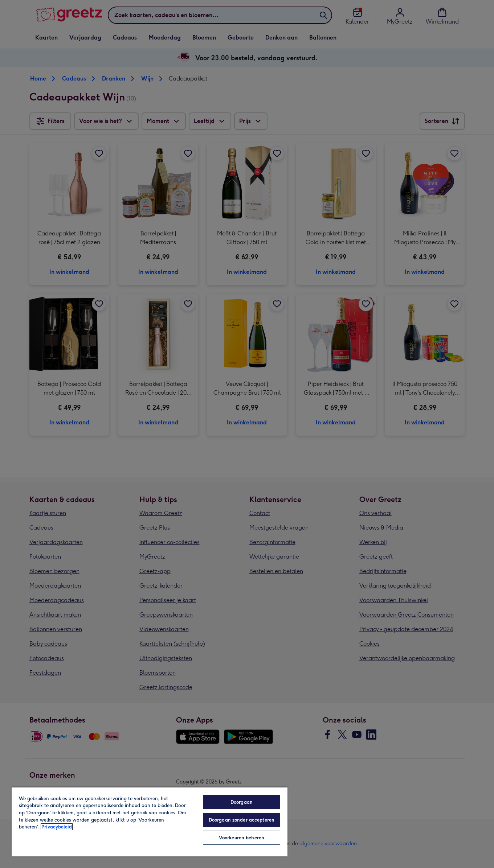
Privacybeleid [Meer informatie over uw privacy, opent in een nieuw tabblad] (57, 827)
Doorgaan (242, 802)
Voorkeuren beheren (242, 838)
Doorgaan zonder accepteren (242, 820)
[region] (150, 822)
